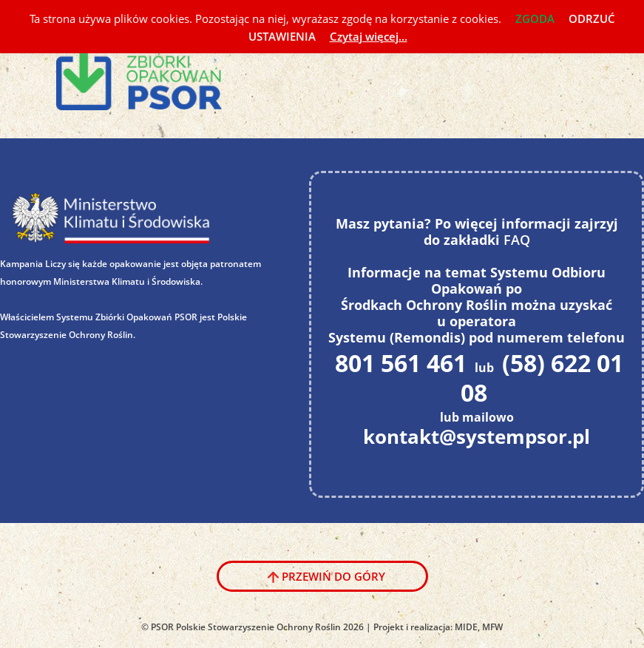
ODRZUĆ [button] (592, 18)
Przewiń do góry (333, 576)
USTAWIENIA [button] (282, 36)
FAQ (517, 240)
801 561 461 (401, 362)
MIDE (466, 627)
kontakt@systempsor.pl (477, 436)
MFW (492, 627)
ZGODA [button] (535, 18)
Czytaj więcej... (369, 36)
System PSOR (149, 73)
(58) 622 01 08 (542, 377)
